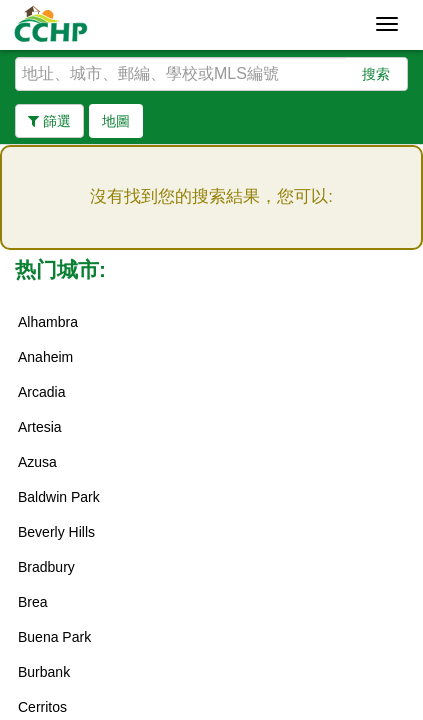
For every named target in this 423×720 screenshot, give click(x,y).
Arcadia (41, 392)
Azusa (37, 462)
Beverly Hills (56, 532)
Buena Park (54, 637)
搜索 (376, 74)
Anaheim (45, 357)
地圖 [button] (116, 121)
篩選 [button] (49, 121)
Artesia (40, 427)
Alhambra (48, 322)
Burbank (44, 672)
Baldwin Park (59, 497)
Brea (33, 602)
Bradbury (46, 567)
